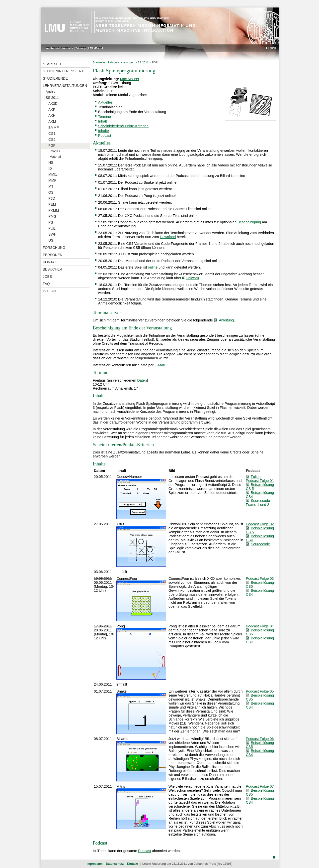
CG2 (52, 140)
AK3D (53, 104)
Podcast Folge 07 (260, 786)
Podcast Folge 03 (260, 579)
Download (168, 237)
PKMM (54, 210)
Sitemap (81, 48)
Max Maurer (130, 79)
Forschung (54, 248)
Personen (53, 255)
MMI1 (53, 174)
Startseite (53, 64)
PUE (52, 228)
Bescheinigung (249, 222)
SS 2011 (52, 98)
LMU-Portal (96, 48)
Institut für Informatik (59, 48)
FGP (52, 145)
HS (51, 162)
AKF (52, 110)
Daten (142, 380)
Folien (256, 477)
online (153, 267)
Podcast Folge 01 (260, 481)
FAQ (46, 284)
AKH (52, 116)
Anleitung (226, 320)
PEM (52, 204)
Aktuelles (105, 102)
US (51, 240)
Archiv (50, 92)
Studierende (55, 78)
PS (51, 222)
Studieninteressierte (64, 71)
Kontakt (51, 262)
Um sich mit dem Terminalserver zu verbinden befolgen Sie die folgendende (153, 320)
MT (51, 186)
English (271, 48)
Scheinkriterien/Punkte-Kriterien (123, 126)
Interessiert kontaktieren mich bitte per (123, 365)
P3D (52, 198)
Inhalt (103, 121)
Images (55, 151)
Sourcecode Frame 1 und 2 (258, 503)
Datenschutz (115, 864)
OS (51, 192)
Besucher (53, 269)
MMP (52, 180)
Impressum (95, 864)
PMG (52, 216)
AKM (52, 122)
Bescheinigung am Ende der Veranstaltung (132, 112)
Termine (105, 117)
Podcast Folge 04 (260, 626)
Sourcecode (260, 544)
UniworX (192, 278)
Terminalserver (110, 107)
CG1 (52, 134)
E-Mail (160, 365)
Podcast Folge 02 (260, 524)
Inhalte (104, 131)
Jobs (47, 277)
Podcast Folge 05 (260, 691)
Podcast (105, 136)
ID (50, 168)
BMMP (54, 128)
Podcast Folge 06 (260, 739)
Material (55, 157)
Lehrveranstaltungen (65, 86)
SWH (52, 234)
